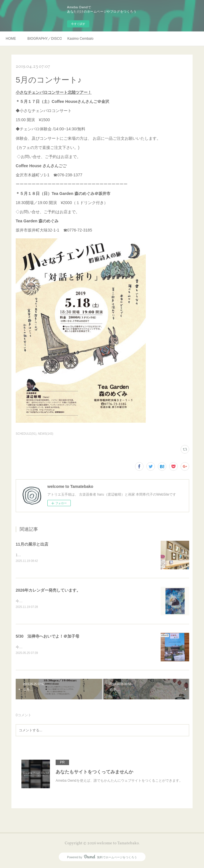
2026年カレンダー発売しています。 (48, 590)
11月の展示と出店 (32, 544)
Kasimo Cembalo (80, 39)
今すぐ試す (78, 24)
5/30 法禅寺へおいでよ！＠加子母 (48, 637)
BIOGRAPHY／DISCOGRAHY (45, 39)
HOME (11, 39)
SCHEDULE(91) (26, 434)
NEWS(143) (46, 434)
